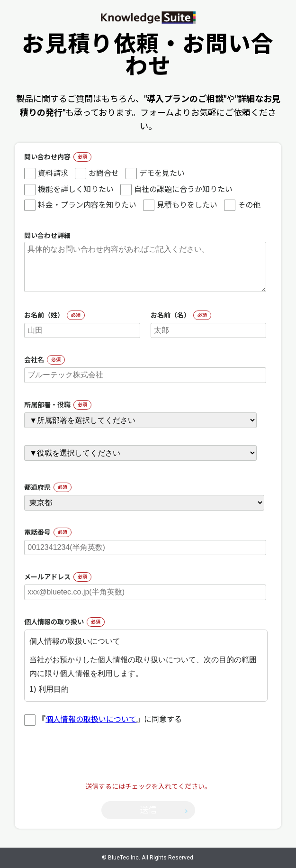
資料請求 (46, 174)
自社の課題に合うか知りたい (176, 190)
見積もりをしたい (180, 205)
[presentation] (148, 763)
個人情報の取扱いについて (91, 719)
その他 (242, 205)
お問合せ (97, 174)
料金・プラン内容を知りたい (80, 205)
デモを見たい (155, 174)
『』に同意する (103, 719)
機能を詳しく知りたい (69, 190)
